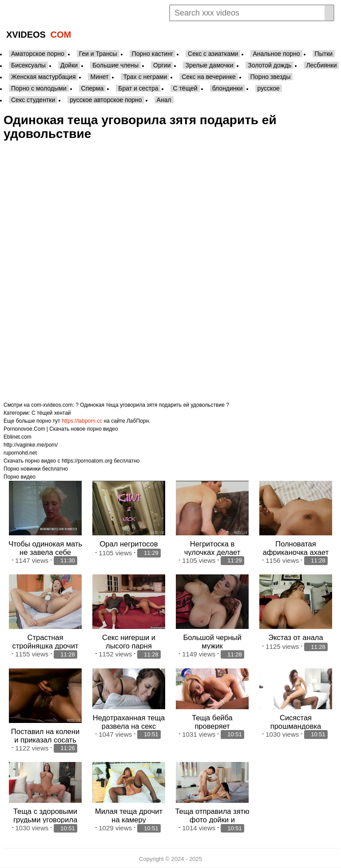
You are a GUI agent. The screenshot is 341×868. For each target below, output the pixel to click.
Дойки (69, 65)
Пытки (324, 54)
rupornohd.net (20, 453)
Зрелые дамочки (209, 65)
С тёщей (185, 88)
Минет (99, 77)
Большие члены (115, 65)
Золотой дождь (270, 65)
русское (269, 88)
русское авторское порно (106, 100)
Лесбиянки (321, 65)
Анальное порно (276, 54)
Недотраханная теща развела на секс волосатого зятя (129, 726)
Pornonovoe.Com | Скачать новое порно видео (61, 429)
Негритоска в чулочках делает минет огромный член (212, 552)
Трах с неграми (145, 77)
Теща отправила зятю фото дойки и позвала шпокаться (212, 820)
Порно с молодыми (39, 88)
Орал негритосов (129, 544)
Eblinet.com (18, 437)
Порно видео (20, 477)
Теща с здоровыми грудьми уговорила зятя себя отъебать (45, 820)
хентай (63, 413)
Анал (164, 100)
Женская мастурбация (43, 77)
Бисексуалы (28, 65)
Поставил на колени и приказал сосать (45, 736)
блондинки (228, 88)
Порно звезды (271, 77)
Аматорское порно (38, 54)
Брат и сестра (138, 88)
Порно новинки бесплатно (36, 469)
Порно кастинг (153, 54)
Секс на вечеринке (209, 77)
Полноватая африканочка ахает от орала (296, 552)
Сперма (93, 88)
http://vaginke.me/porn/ (31, 445)
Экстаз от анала (295, 637)
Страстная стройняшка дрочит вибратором (46, 646)
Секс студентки (33, 100)
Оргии (162, 65)
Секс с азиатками (213, 54)
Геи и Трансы (98, 54)
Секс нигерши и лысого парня (129, 642)
